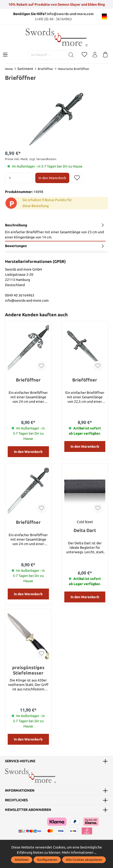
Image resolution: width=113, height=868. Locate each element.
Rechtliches (16, 801)
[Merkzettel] (84, 55)
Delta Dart (85, 531)
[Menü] (5, 55)
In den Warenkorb (52, 178)
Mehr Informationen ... (79, 852)
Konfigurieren (47, 860)
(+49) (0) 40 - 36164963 (53, 19)
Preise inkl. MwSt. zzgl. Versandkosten (31, 159)
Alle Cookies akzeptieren (84, 860)
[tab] (55, 231)
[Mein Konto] (95, 55)
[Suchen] (71, 55)
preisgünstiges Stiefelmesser (28, 671)
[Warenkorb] (105, 55)
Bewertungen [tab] (55, 246)
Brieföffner (28, 381)
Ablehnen (22, 860)
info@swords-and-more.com (70, 14)
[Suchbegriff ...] (46, 55)
